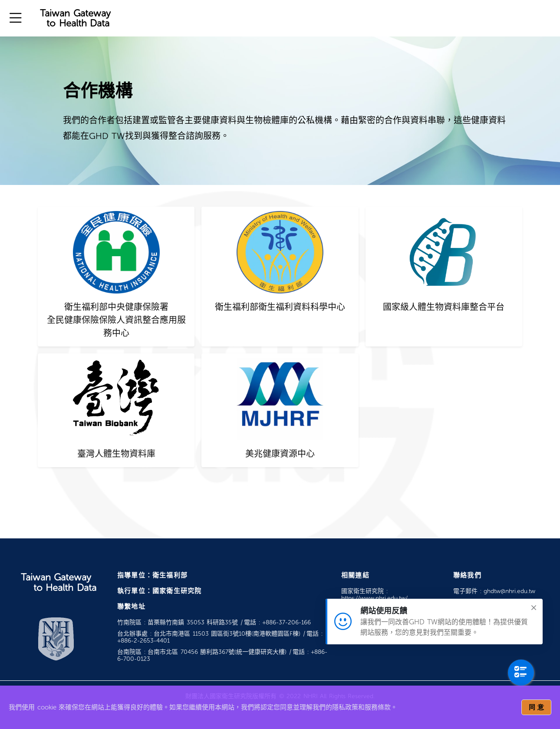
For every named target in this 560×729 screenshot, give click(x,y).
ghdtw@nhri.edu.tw (509, 591)
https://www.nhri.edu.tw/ (374, 598)
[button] (16, 18)
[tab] (116, 277)
